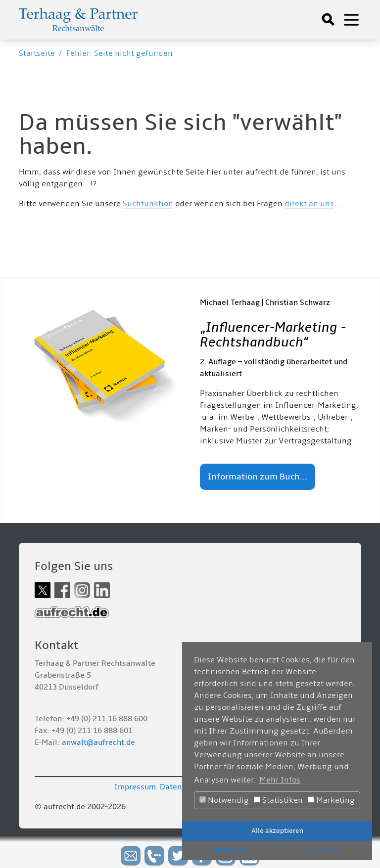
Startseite (37, 53)
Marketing (331, 800)
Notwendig (224, 800)
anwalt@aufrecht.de (98, 742)
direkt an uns (309, 204)
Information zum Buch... (258, 477)
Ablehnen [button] (325, 850)
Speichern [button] (230, 850)
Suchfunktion (148, 204)
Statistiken (278, 800)
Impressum (135, 787)
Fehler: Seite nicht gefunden (119, 53)
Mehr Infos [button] (280, 780)
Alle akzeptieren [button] (277, 831)
